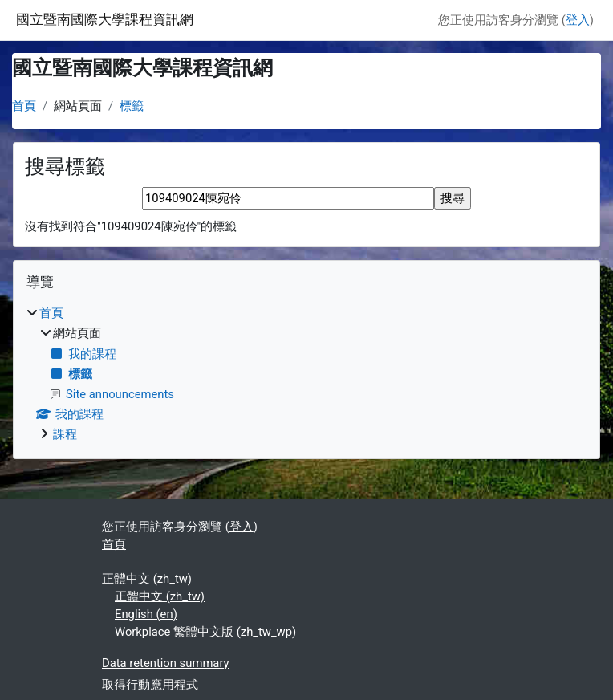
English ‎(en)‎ (146, 614)
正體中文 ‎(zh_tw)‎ (147, 579)
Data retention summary (166, 663)
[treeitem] (306, 374)
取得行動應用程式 (150, 685)
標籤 (132, 106)
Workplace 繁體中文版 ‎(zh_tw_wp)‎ (205, 632)
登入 (578, 20)
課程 (65, 434)
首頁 (24, 106)
